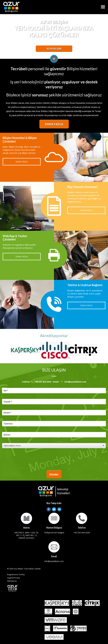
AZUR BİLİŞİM (54, 49)
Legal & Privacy (14, 578)
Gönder (54, 474)
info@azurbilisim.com (75, 382)
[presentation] (28, 459)
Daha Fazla (54, 124)
